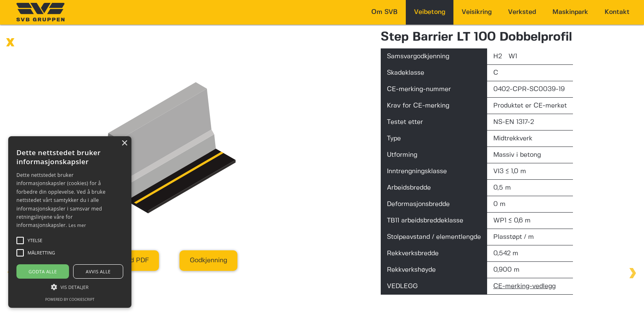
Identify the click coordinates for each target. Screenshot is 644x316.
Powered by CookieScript (70, 299)
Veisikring (477, 12)
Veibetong (430, 12)
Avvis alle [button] (98, 271)
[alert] (70, 222)
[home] (40, 12)
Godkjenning (208, 260)
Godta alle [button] (43, 271)
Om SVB (384, 12)
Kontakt (617, 12)
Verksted (522, 12)
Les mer (77, 225)
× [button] (124, 143)
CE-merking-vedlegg (524, 286)
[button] (70, 287)
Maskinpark (570, 12)
